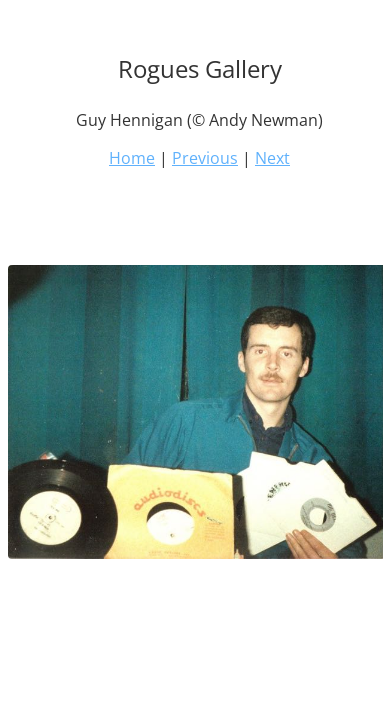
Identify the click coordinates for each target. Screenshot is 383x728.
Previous (205, 158)
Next (272, 158)
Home (132, 158)
